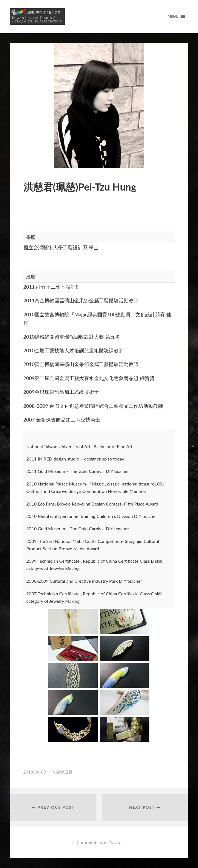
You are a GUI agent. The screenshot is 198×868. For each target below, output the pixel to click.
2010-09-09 (35, 772)
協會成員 (64, 772)
